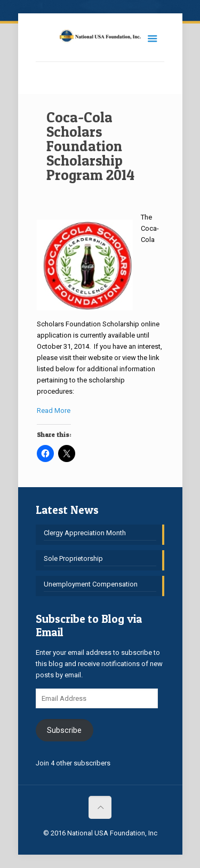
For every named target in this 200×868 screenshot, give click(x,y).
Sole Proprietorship (73, 558)
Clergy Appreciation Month (85, 533)
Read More (54, 410)
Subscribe (64, 730)
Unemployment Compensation (91, 584)
